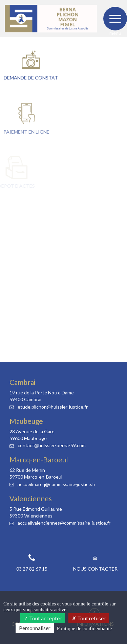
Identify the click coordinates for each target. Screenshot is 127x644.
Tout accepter (43, 618)
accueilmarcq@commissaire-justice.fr (52, 484)
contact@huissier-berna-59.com (48, 445)
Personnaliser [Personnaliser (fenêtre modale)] (35, 628)
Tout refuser (89, 618)
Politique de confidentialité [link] (84, 628)
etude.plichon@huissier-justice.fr (49, 407)
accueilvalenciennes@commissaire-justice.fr (60, 523)
